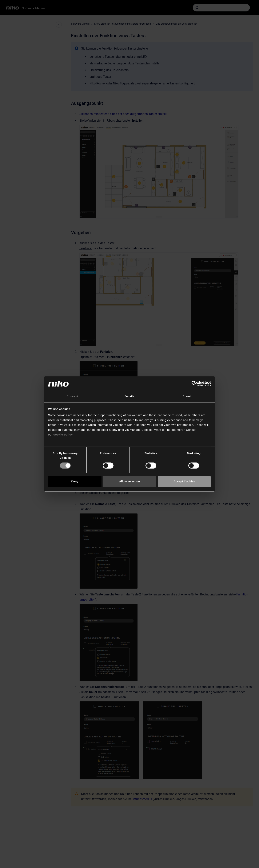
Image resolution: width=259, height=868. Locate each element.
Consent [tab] (72, 396)
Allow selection (129, 482)
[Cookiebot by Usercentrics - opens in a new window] (194, 384)
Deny (75, 482)
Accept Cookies (184, 482)
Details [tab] (129, 396)
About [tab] (187, 396)
